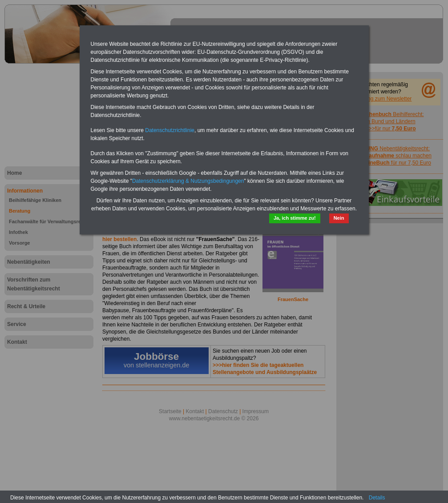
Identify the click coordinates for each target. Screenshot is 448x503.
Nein (339, 218)
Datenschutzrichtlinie (170, 130)
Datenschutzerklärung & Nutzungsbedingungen (188, 181)
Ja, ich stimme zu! (295, 218)
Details (377, 498)
